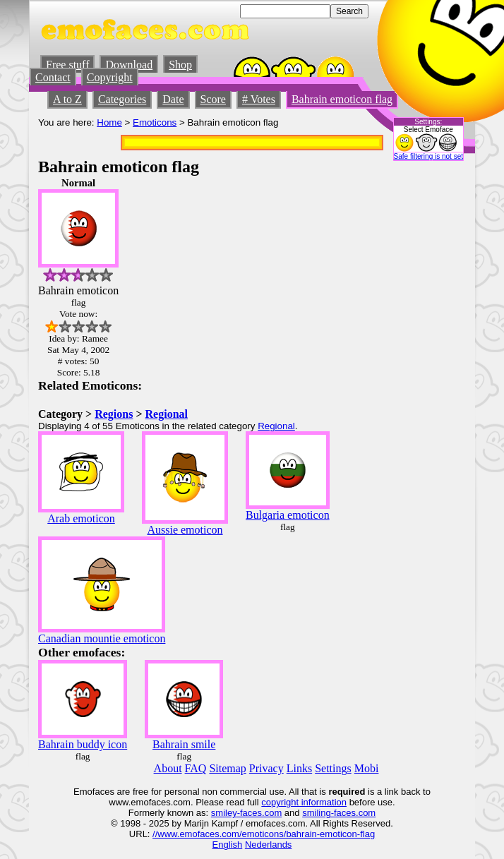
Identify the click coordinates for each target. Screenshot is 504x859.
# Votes (259, 99)
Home (109, 122)
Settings (333, 768)
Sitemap (227, 768)
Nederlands (269, 845)
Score (213, 99)
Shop (180, 65)
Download (129, 65)
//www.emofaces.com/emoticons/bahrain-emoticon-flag (264, 834)
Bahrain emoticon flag (342, 99)
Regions (114, 414)
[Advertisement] (424, 389)
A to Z (67, 99)
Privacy (266, 768)
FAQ (196, 768)
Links (299, 768)
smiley (224, 813)
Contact (53, 77)
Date (173, 99)
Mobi (367, 768)
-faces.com (260, 813)
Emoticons (155, 122)
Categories (122, 99)
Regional (167, 414)
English (228, 845)
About (168, 768)
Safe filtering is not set (428, 156)
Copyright (110, 77)
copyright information (304, 802)
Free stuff (67, 65)
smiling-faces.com (339, 813)
